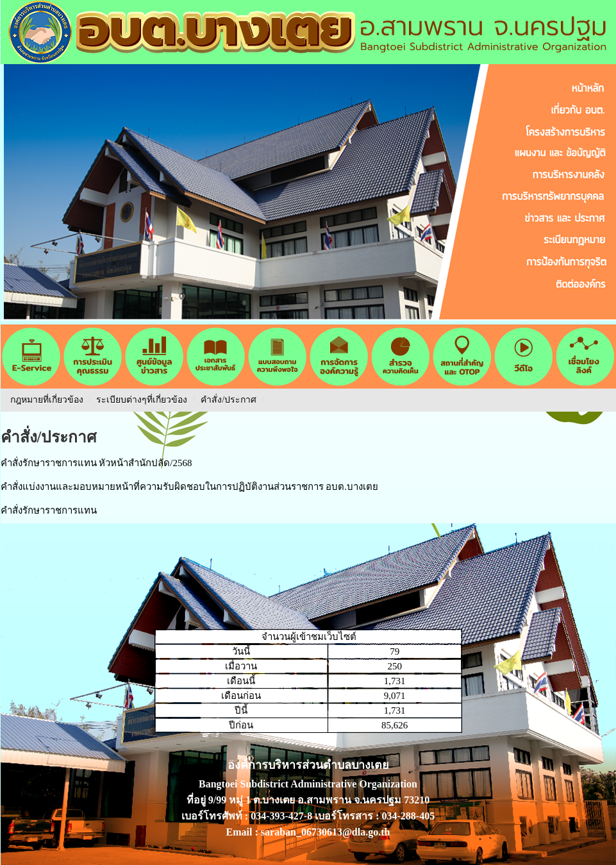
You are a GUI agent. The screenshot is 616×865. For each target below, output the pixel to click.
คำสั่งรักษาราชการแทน (49, 510)
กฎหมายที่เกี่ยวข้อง (47, 400)
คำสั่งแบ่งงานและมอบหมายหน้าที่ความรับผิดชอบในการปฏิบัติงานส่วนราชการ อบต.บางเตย (190, 487)
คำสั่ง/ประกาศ (229, 400)
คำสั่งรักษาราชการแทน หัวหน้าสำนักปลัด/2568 (96, 463)
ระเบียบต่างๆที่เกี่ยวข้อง (142, 400)
